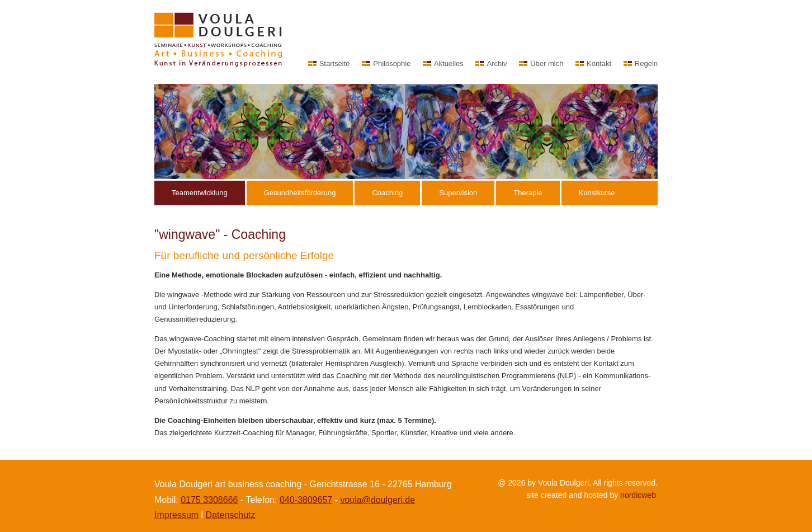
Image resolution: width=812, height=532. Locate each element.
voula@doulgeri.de (377, 500)
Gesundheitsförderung (300, 193)
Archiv (497, 63)
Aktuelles (449, 63)
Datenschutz (231, 515)
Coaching (387, 193)
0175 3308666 (209, 500)
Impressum (176, 515)
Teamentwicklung (200, 193)
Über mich (547, 63)
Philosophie (392, 63)
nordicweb (638, 495)
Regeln (646, 63)
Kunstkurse (597, 193)
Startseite (335, 63)
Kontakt (599, 63)
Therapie (528, 193)
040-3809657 (306, 500)
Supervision (458, 193)
